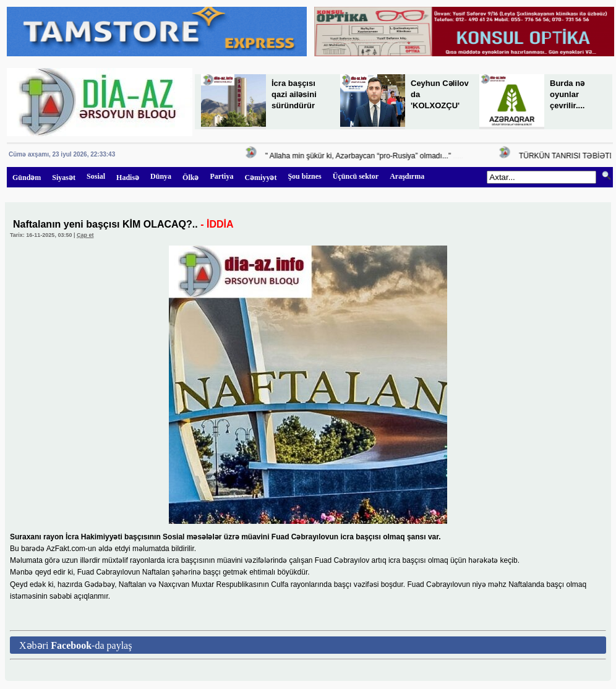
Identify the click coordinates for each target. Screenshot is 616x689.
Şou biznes (304, 176)
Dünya (161, 176)
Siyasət (64, 178)
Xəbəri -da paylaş (75, 645)
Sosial (96, 176)
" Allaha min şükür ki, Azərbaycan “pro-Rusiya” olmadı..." (360, 156)
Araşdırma (407, 176)
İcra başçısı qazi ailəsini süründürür (294, 94)
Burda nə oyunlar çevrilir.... (567, 94)
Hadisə (128, 178)
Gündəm (27, 178)
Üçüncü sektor (356, 176)
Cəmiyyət (260, 178)
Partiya (221, 176)
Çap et (85, 235)
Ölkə (190, 178)
